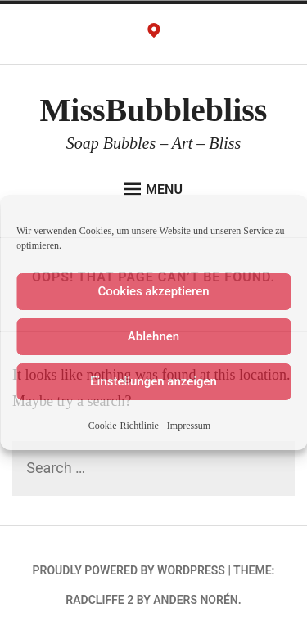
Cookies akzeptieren (153, 291)
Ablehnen (153, 336)
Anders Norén (195, 600)
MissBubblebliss (154, 110)
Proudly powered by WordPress (129, 570)
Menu (153, 189)
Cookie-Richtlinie (124, 426)
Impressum (189, 426)
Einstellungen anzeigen (153, 381)
